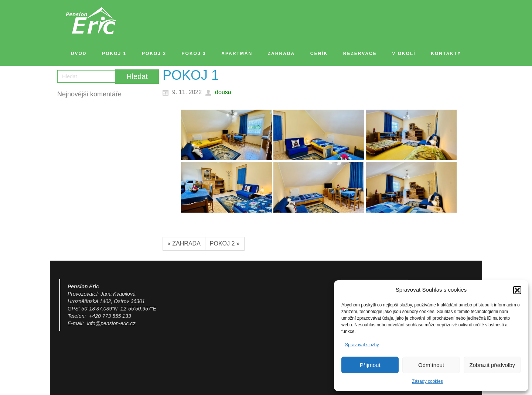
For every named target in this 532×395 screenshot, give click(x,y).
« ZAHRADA (184, 243)
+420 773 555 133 (110, 316)
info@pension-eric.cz (111, 323)
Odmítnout (431, 365)
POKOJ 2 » (225, 243)
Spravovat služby (362, 345)
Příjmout (370, 365)
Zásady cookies (427, 381)
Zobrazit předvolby (492, 365)
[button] (517, 290)
